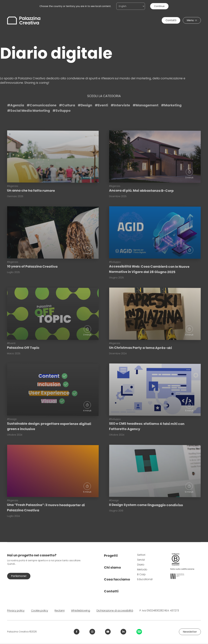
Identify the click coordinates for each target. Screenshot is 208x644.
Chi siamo (112, 567)
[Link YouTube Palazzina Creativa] (108, 632)
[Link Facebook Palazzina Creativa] (77, 632)
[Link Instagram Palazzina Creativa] (92, 632)
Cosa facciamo (117, 579)
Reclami (60, 611)
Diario (141, 565)
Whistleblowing (81, 611)
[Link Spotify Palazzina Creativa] (139, 632)
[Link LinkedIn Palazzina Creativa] (123, 632)
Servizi (141, 560)
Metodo (142, 569)
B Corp (141, 574)
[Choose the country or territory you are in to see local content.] (131, 6)
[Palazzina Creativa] (24, 20)
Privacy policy (16, 611)
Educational (145, 579)
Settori (141, 555)
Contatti (111, 591)
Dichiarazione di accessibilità (115, 611)
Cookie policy (40, 611)
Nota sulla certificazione (182, 569)
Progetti (111, 556)
